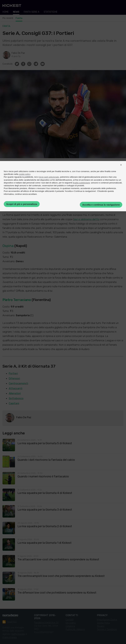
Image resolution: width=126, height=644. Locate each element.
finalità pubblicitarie (81, 183)
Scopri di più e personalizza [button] (22, 204)
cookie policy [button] (24, 174)
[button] (121, 168)
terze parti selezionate (49, 177)
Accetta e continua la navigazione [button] (101, 205)
